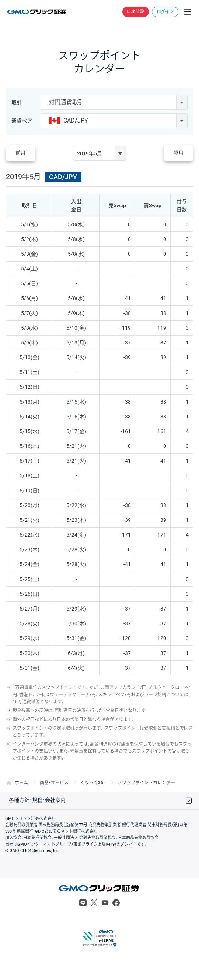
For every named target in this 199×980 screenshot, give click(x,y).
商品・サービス (54, 783)
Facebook (116, 903)
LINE (83, 903)
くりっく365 (93, 783)
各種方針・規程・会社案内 (37, 800)
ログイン (165, 12)
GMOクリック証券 (37, 12)
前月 (21, 153)
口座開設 (136, 12)
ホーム (21, 783)
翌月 (178, 153)
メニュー (187, 12)
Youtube (105, 903)
